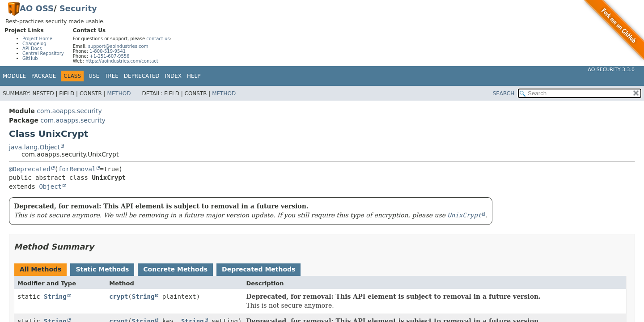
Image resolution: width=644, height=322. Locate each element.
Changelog (34, 44)
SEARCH (504, 93)
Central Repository (43, 53)
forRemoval (77, 169)
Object (50, 186)
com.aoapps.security (69, 111)
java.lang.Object (34, 147)
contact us (158, 39)
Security (78, 8)
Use (94, 76)
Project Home (37, 39)
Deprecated (142, 76)
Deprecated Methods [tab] (258, 269)
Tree (112, 76)
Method (119, 93)
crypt (119, 297)
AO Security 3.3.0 (611, 70)
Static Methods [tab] (102, 269)
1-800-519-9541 (108, 51)
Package (44, 76)
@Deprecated (30, 169)
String (55, 297)
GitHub (30, 58)
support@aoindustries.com (118, 46)
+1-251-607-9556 (109, 56)
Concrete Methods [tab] (175, 269)
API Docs (32, 49)
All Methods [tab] (40, 269)
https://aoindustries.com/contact (122, 61)
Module (14, 76)
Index (174, 76)
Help (194, 76)
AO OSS (37, 8)
